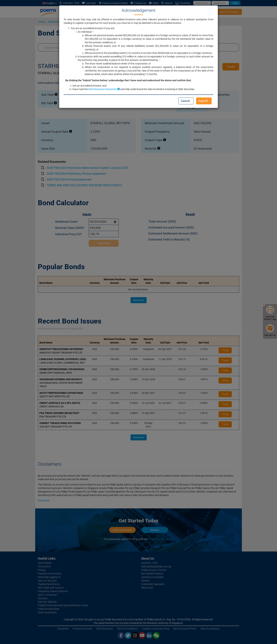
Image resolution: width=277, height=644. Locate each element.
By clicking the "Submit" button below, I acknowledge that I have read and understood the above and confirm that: (128, 80)
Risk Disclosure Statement (104, 89)
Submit (203, 101)
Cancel (185, 101)
